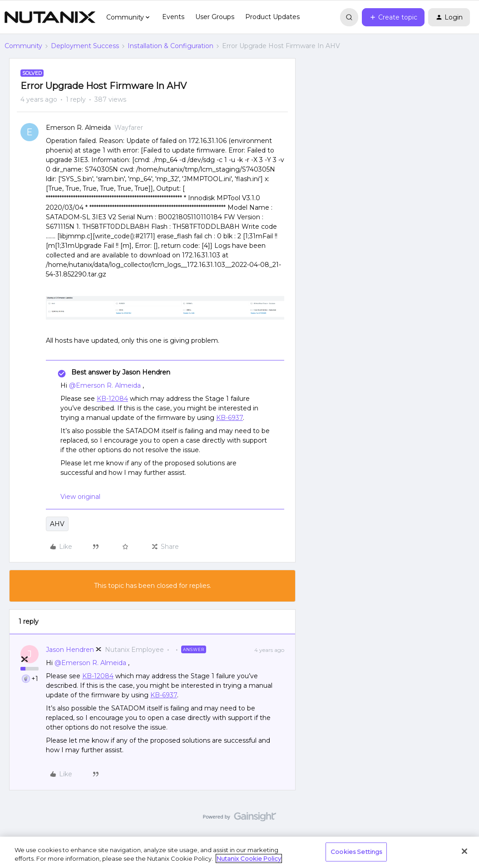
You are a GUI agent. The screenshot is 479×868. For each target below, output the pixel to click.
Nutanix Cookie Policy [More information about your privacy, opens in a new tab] (249, 858)
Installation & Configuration (170, 46)
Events (173, 17)
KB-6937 (230, 418)
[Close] (464, 851)
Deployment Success (85, 46)
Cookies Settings (356, 852)
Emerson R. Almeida (78, 128)
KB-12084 (112, 399)
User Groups (215, 17)
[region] (239, 852)
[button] (393, 17)
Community (23, 46)
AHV (57, 524)
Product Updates (272, 17)
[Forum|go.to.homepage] (50, 17)
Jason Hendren (70, 650)
